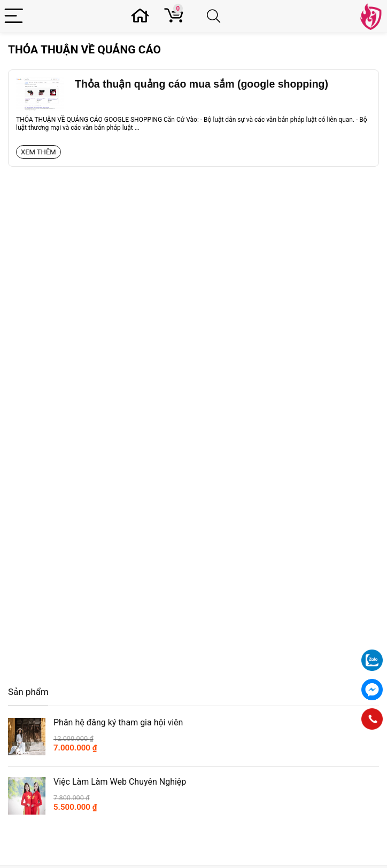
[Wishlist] (143, 16)
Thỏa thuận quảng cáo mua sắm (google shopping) (202, 84)
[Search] (216, 16)
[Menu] (15, 16)
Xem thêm (38, 152)
